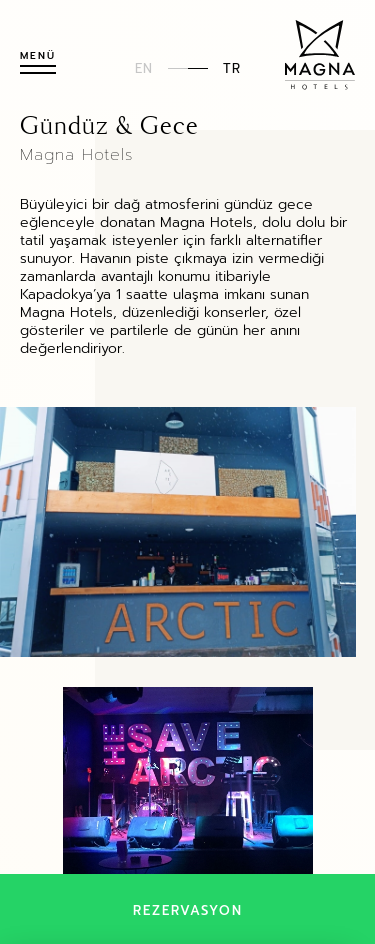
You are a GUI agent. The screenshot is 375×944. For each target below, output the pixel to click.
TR (232, 67)
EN (144, 67)
